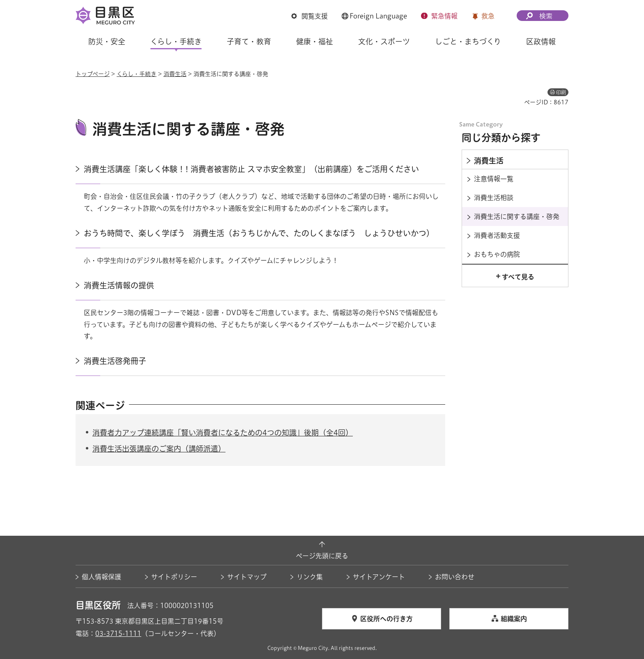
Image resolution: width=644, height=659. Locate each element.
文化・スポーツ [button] (384, 41)
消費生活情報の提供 (119, 285)
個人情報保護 (101, 577)
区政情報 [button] (541, 41)
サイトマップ (247, 577)
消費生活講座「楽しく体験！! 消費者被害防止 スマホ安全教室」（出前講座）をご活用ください (251, 169)
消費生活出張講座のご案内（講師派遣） (159, 449)
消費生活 (175, 74)
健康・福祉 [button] (315, 41)
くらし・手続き (137, 74)
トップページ (93, 74)
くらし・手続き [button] (176, 41)
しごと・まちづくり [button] (468, 41)
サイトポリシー (174, 577)
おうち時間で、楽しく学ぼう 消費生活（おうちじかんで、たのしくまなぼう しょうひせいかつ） (259, 233)
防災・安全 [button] (107, 41)
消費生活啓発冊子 (115, 361)
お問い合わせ (455, 577)
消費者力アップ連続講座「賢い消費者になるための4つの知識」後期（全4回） (223, 433)
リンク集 (310, 577)
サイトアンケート (379, 577)
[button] (309, 16)
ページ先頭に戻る (322, 556)
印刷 (561, 92)
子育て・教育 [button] (249, 41)
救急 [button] (488, 16)
